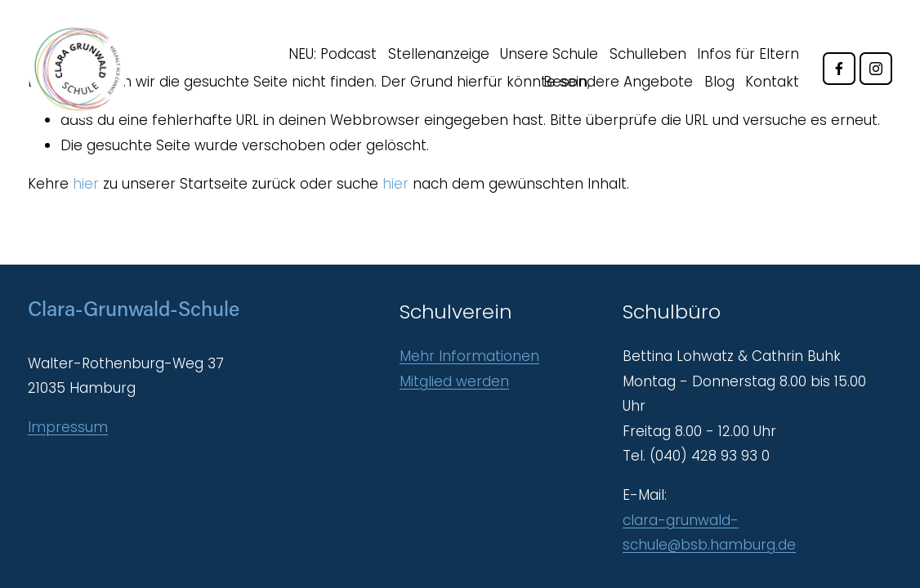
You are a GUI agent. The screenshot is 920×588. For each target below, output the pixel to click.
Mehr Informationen (469, 356)
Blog (719, 82)
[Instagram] (876, 69)
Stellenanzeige (439, 54)
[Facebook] (839, 69)
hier (86, 184)
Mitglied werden (454, 381)
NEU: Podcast (333, 54)
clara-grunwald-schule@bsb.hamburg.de (709, 533)
